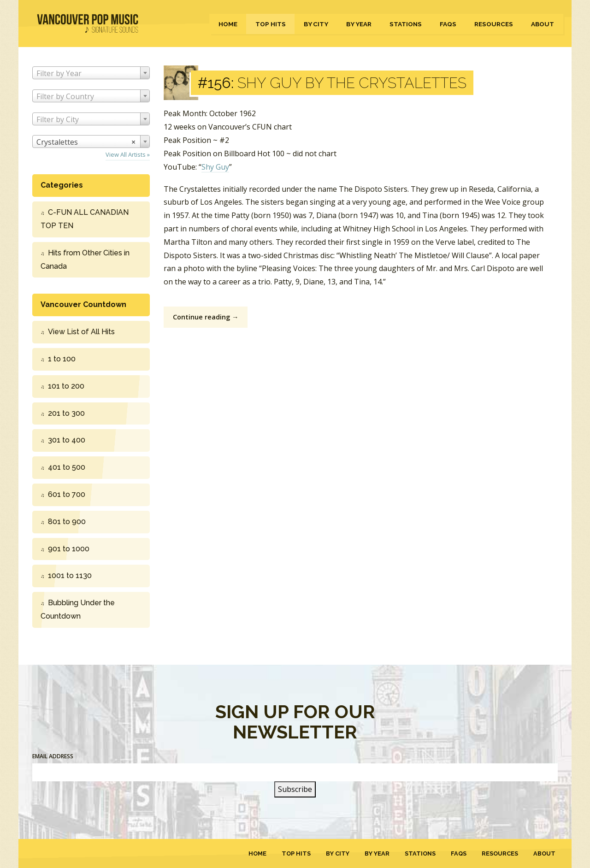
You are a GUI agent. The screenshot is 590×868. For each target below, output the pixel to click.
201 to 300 (66, 413)
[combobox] (91, 73)
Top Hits (271, 24)
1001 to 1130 (70, 576)
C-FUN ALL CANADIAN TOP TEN (85, 219)
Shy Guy (215, 167)
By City (316, 24)
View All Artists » (128, 154)
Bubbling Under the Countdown (78, 609)
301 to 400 (67, 440)
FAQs (448, 24)
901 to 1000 (69, 549)
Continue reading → (206, 317)
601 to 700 (67, 494)
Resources (494, 24)
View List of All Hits (81, 332)
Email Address (53, 756)
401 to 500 (67, 467)
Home (228, 24)
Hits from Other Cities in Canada (85, 260)
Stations (406, 24)
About (543, 24)
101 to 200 (66, 386)
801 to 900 (67, 522)
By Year (359, 24)
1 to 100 (62, 359)
